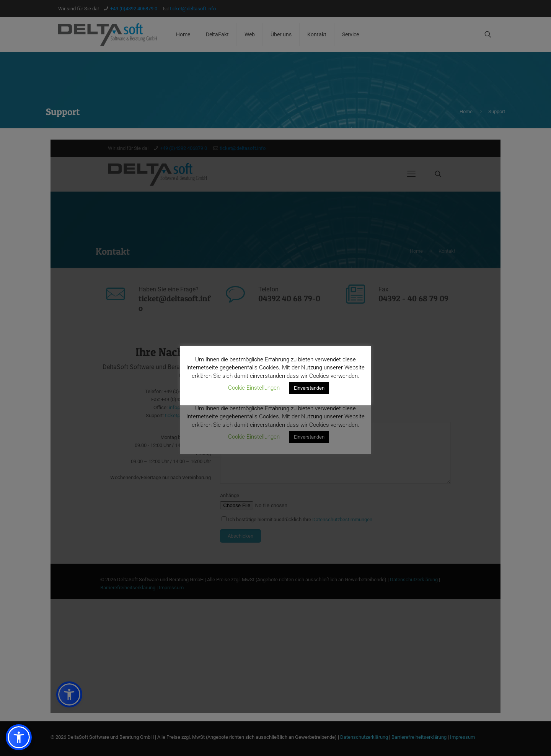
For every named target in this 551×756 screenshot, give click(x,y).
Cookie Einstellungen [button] (254, 388)
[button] (19, 737)
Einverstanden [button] (309, 388)
